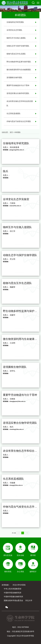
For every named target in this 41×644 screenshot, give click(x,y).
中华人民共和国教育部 (13, 589)
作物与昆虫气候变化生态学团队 (19, 121)
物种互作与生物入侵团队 (16, 38)
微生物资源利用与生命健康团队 (19, 70)
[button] (33, 3)
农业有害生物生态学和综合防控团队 (20, 103)
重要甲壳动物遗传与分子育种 (18, 85)
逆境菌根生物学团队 (14, 78)
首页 (11, 132)
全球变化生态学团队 (14, 30)
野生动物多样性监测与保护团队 (19, 62)
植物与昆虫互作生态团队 (16, 54)
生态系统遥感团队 (14, 113)
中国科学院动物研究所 (13, 593)
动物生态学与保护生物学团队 (18, 46)
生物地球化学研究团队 (15, 22)
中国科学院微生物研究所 (13, 597)
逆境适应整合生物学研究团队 (18, 93)
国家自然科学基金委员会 (13, 600)
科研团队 (18, 132)
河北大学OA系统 (19, 585)
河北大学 (29, 600)
